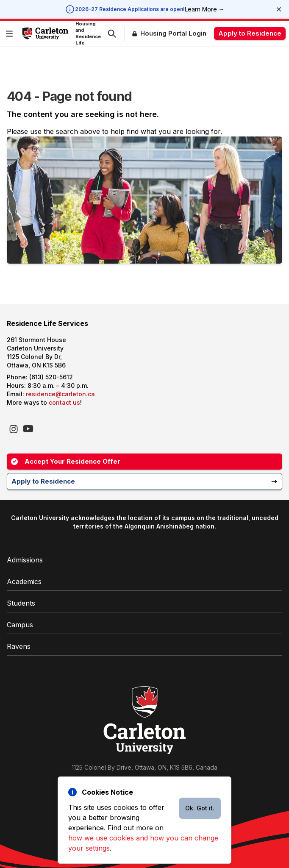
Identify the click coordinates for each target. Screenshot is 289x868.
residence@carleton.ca (60, 394)
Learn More (205, 9)
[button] (11, 34)
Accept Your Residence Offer (66, 461)
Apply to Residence (250, 33)
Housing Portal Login (173, 33)
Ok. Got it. (200, 808)
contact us (64, 402)
